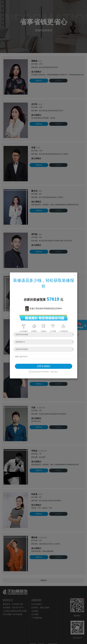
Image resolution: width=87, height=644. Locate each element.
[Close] (75, 275)
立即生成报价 (44, 366)
